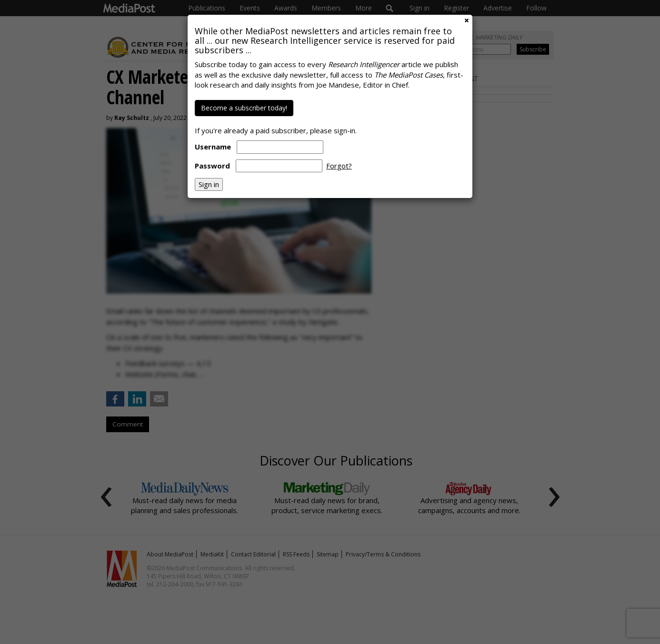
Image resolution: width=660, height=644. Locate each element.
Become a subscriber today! (244, 108)
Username (213, 147)
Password (212, 166)
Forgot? (339, 166)
